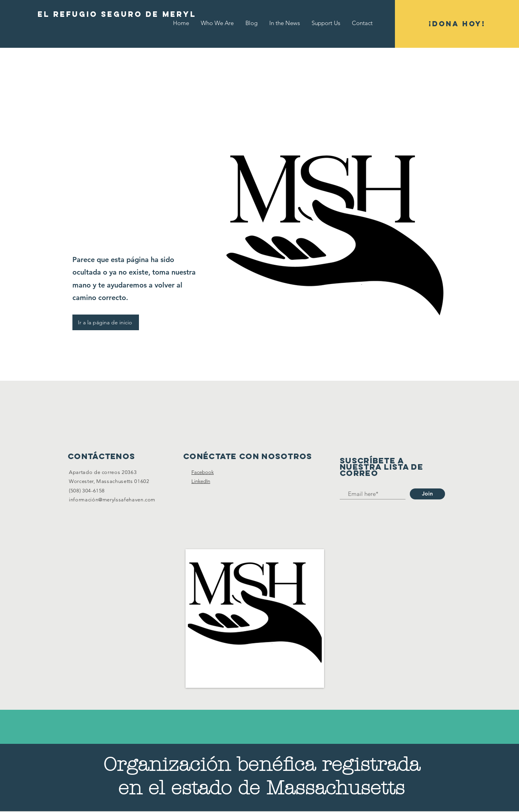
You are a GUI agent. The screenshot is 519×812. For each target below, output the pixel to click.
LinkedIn (201, 481)
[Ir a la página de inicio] (106, 322)
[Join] (427, 494)
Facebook (203, 472)
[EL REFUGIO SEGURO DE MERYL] (117, 14)
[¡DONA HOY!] (457, 24)
